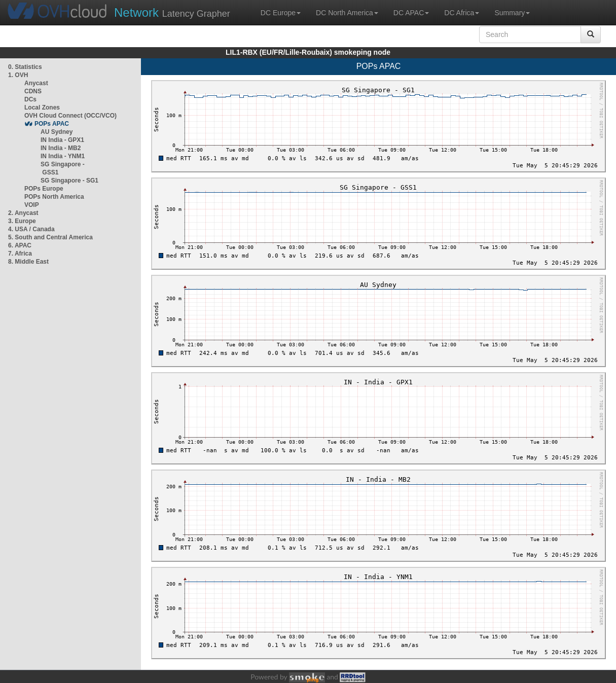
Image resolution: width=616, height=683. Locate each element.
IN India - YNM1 (63, 156)
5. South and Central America (50, 237)
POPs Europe (44, 189)
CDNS (33, 91)
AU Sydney (57, 132)
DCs (30, 99)
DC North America (347, 13)
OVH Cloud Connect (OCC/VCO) (70, 116)
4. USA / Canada (31, 229)
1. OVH (18, 75)
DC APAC (411, 13)
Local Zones (42, 107)
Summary (512, 13)
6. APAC (20, 245)
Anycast (36, 83)
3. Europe (22, 221)
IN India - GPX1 (62, 140)
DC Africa (462, 13)
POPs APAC (52, 124)
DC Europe (281, 13)
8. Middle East (28, 262)
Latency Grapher (172, 12)
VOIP (31, 205)
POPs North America (54, 197)
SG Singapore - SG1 (69, 181)
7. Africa (20, 254)
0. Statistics (25, 67)
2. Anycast (23, 213)
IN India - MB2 (61, 148)
